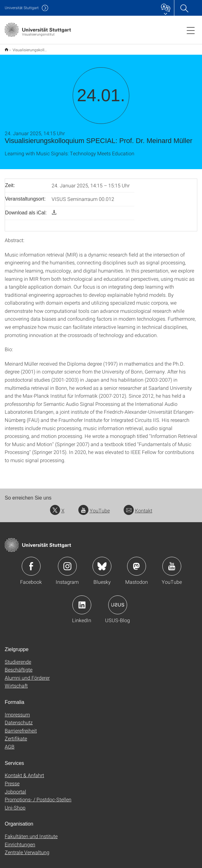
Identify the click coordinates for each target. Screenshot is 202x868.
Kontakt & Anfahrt (24, 771)
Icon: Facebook (31, 562)
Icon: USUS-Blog (118, 601)
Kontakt (138, 506)
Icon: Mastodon (137, 562)
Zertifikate (16, 734)
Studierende (18, 658)
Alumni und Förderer (27, 674)
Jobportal (15, 787)
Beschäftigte (19, 665)
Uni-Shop (15, 803)
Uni (22, 8)
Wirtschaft (16, 681)
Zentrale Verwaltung (27, 848)
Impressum (17, 710)
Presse (12, 779)
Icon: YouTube (172, 562)
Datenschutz (19, 718)
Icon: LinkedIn (82, 601)
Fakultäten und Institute (31, 832)
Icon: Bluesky (102, 562)
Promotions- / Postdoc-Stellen (38, 795)
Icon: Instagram (67, 562)
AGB (10, 742)
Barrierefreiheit (21, 726)
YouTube (94, 506)
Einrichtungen (20, 840)
